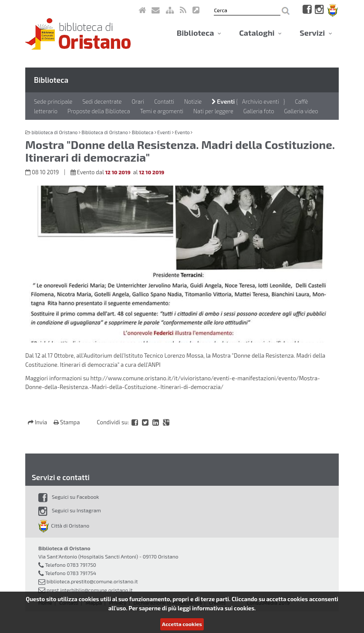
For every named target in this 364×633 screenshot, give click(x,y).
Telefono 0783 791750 (70, 565)
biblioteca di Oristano (54, 132)
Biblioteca (199, 33)
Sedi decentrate (102, 102)
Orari (138, 102)
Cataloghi (260, 33)
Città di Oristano (64, 525)
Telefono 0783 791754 (71, 573)
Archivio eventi (261, 102)
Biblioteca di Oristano (104, 132)
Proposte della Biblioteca (99, 111)
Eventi (223, 101)
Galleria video (301, 111)
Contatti (164, 102)
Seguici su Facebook (69, 497)
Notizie (193, 102)
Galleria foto (259, 111)
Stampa (67, 422)
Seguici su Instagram (70, 510)
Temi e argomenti (162, 111)
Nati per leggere (213, 111)
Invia (38, 422)
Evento (182, 132)
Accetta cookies (182, 624)
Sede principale (53, 102)
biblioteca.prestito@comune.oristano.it (92, 581)
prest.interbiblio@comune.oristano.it (90, 590)
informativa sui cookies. (224, 608)
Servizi (316, 33)
